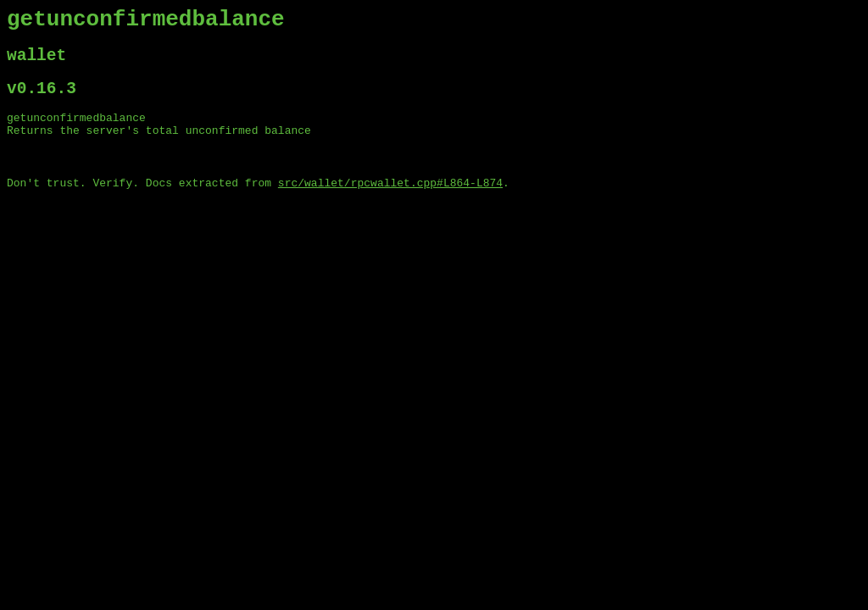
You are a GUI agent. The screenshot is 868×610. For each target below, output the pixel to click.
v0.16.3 (42, 100)
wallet (36, 63)
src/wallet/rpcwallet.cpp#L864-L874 (390, 206)
